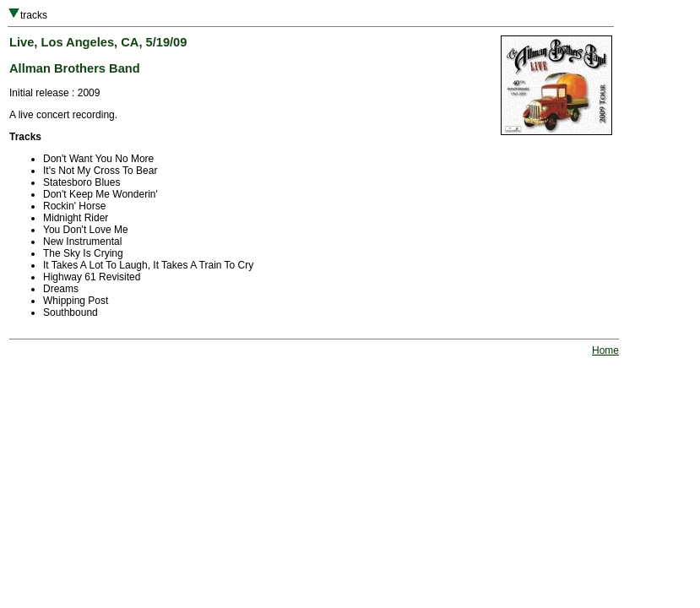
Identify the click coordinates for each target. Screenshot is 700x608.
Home (605, 350)
